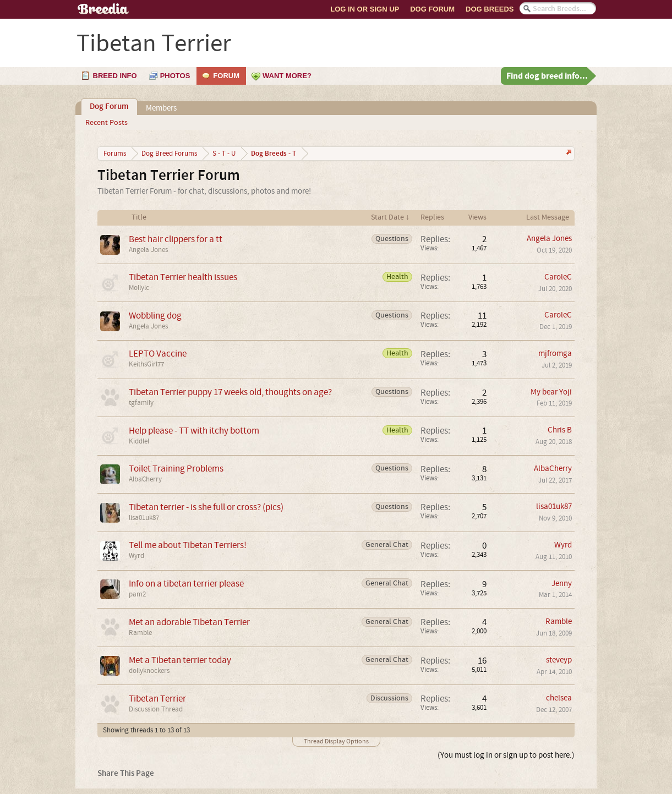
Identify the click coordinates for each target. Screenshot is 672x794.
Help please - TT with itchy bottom (194, 431)
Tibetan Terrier (157, 699)
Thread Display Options (336, 741)
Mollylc (139, 288)
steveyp (559, 660)
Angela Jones (148, 250)
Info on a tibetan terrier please (186, 584)
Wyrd (136, 556)
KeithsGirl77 (146, 364)
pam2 (137, 594)
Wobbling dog (155, 316)
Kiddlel (139, 441)
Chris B (560, 430)
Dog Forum (432, 9)
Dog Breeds (490, 9)
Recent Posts (106, 123)
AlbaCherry (145, 479)
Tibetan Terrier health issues (183, 277)
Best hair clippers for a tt (176, 239)
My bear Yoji (551, 392)
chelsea (559, 698)
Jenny (562, 584)
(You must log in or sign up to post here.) (506, 755)
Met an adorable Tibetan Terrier (189, 622)
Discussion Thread (156, 709)
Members (161, 108)
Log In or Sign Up (365, 9)
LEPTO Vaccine (158, 354)
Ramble (140, 633)
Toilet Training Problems (176, 469)
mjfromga (555, 354)
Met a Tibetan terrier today (180, 660)
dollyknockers (149, 671)
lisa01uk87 (144, 518)
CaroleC (558, 277)
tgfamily (141, 403)
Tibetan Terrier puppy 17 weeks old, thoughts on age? (230, 392)
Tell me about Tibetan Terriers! (188, 545)
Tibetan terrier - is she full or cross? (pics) (206, 507)
